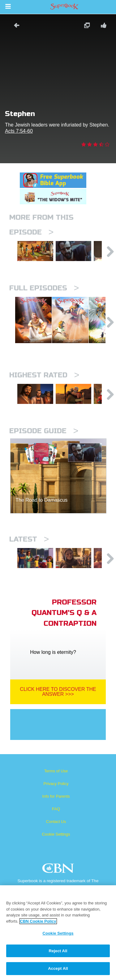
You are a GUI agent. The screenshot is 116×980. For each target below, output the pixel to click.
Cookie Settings (56, 859)
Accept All (58, 968)
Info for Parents (56, 821)
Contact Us (56, 847)
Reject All (58, 951)
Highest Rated (44, 390)
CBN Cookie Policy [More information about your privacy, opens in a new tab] (38, 921)
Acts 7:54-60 (19, 131)
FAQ (56, 834)
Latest (29, 560)
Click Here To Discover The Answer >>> (58, 717)
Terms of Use (56, 796)
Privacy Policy (56, 809)
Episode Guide (44, 451)
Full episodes (44, 293)
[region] (58, 933)
